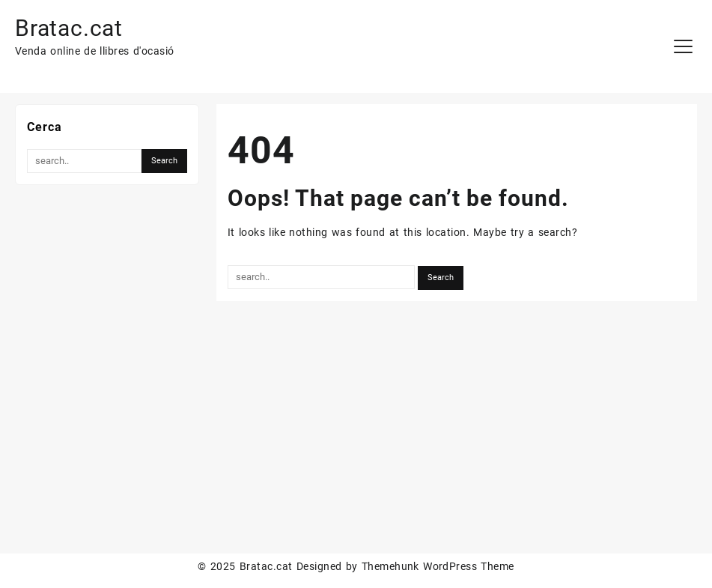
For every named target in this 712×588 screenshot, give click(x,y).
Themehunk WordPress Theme (438, 566)
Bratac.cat (69, 28)
